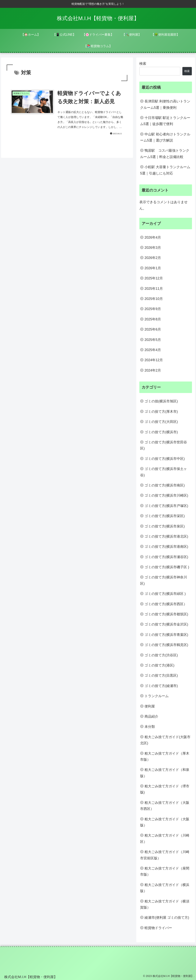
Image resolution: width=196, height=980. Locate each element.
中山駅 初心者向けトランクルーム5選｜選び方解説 (165, 137)
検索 (143, 64)
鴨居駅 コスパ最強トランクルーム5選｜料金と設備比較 (165, 154)
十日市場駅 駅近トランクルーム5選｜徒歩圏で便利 (165, 121)
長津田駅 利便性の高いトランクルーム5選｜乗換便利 (165, 104)
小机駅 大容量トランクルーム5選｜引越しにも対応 (165, 170)
